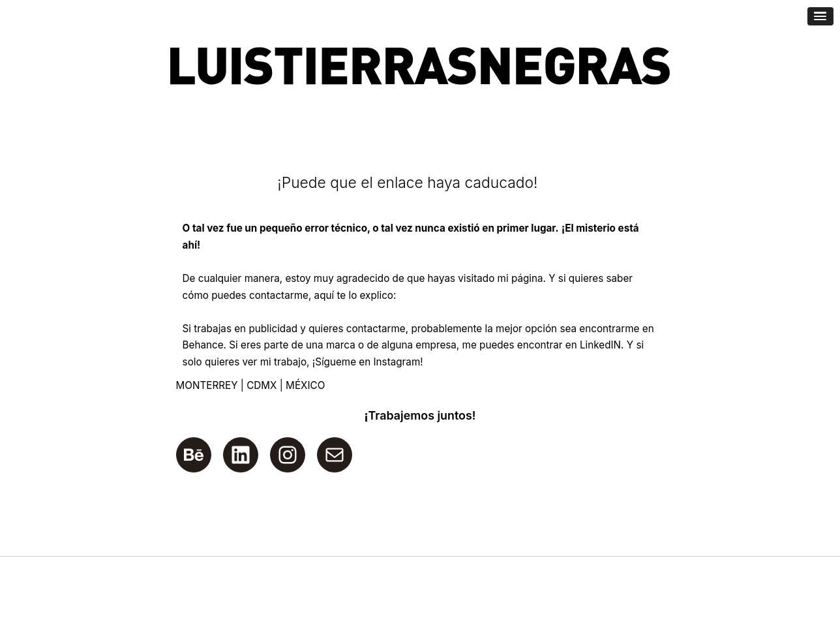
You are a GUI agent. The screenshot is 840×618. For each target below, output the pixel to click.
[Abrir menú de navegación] (820, 16)
